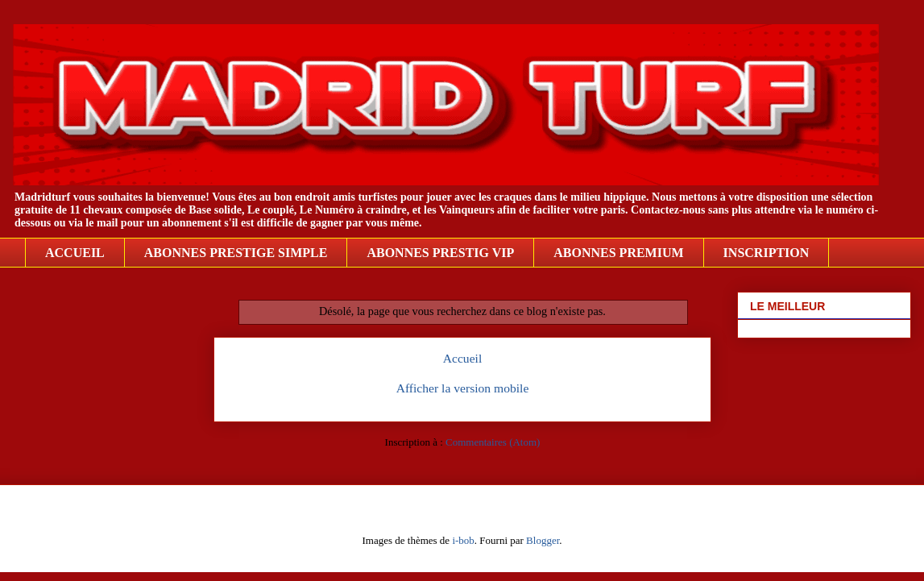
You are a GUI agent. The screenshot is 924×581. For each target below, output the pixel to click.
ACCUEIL (75, 253)
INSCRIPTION (767, 253)
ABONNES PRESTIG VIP (440, 253)
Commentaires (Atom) (493, 442)
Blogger (543, 540)
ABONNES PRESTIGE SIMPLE (236, 253)
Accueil (463, 358)
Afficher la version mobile (463, 388)
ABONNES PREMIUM (618, 253)
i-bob (463, 540)
